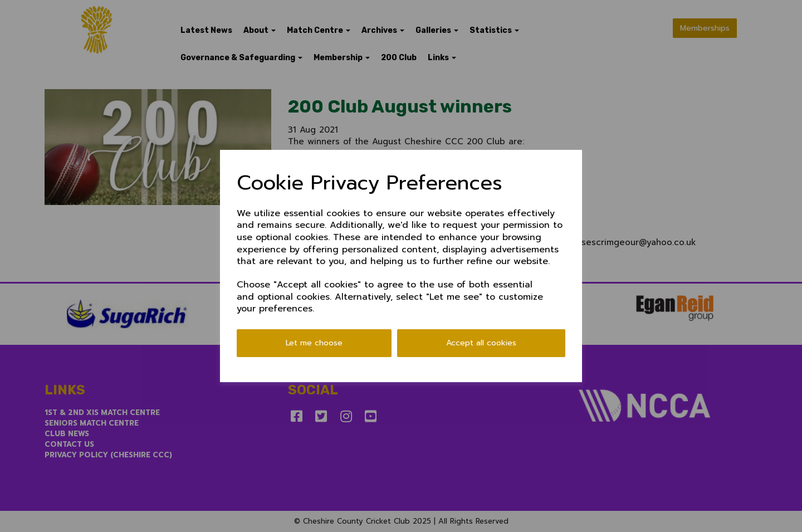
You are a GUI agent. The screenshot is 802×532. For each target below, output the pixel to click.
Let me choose (314, 343)
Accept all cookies (481, 343)
